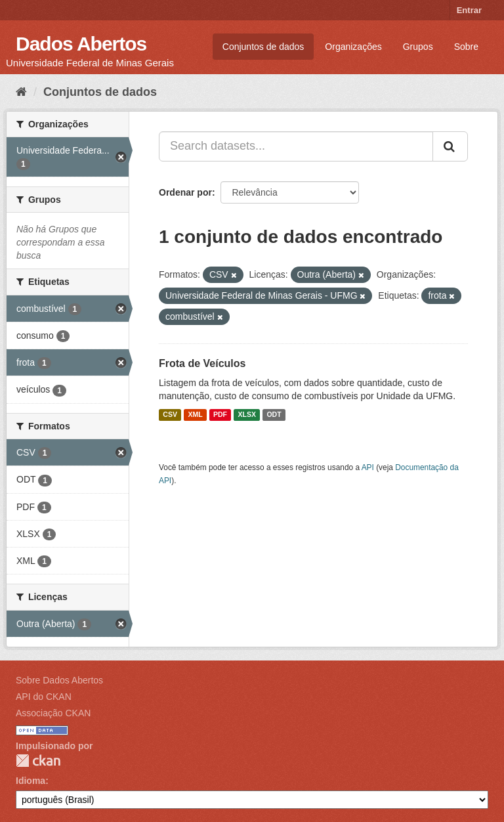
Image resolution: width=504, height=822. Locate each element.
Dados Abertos (81, 44)
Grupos (418, 47)
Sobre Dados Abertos (59, 680)
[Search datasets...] (296, 146)
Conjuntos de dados (263, 47)
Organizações (353, 47)
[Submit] (450, 146)
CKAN (38, 761)
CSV (170, 415)
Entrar (469, 10)
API (368, 467)
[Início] (21, 92)
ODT (274, 415)
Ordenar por (185, 192)
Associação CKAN (53, 713)
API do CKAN (44, 697)
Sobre (466, 47)
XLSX (247, 415)
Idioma (31, 781)
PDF (220, 415)
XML (195, 415)
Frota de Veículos (202, 363)
